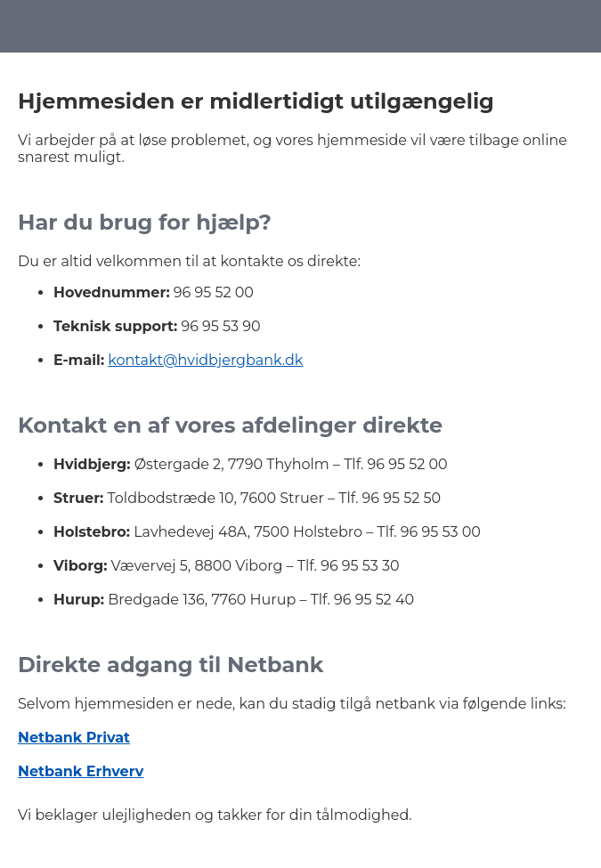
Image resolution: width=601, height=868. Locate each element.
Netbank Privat (74, 738)
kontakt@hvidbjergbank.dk (205, 360)
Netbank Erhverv (81, 771)
